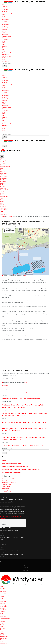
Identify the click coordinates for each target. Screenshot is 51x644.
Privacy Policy (25, 571)
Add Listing (5, 33)
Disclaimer (25, 569)
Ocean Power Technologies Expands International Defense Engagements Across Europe (21, 469)
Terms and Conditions (7, 36)
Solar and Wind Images (9, 483)
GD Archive (5, 40)
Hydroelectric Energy (7, 13)
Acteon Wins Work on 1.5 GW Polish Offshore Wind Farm (23, 446)
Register (4, 48)
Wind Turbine (5, 11)
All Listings (5, 21)
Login (4, 50)
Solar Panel (5, 8)
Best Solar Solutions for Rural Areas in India (12, 472)
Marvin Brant (8, 227)
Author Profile (5, 28)
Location (4, 38)
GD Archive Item (6, 43)
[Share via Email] (25, 276)
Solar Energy (5, 6)
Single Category (6, 23)
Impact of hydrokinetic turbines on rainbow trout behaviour (15, 466)
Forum (4, 41)
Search (4, 66)
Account (4, 51)
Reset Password (6, 55)
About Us (25, 565)
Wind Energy (5, 10)
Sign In (4, 31)
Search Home (5, 18)
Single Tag (5, 26)
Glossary (4, 15)
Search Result (6, 20)
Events (4, 16)
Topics (4, 45)
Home (4, 5)
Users (4, 60)
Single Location (6, 25)
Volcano (4, 460)
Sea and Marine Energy (9, 481)
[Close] (0, 148)
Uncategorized (6, 488)
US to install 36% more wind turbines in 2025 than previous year (25, 422)
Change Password (7, 56)
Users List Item (6, 61)
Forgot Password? (7, 53)
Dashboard (5, 30)
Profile (4, 58)
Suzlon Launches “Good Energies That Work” (12, 463)
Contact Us (25, 567)
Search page (5, 35)
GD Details (5, 46)
